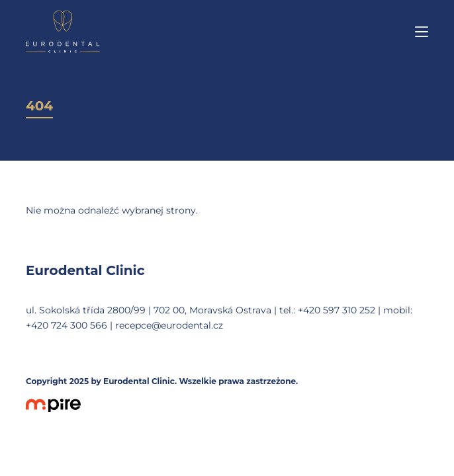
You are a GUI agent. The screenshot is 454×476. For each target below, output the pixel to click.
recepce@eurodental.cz (169, 325)
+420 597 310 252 (337, 310)
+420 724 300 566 (67, 325)
